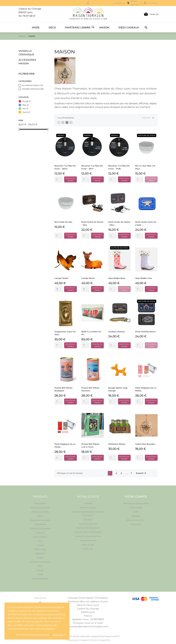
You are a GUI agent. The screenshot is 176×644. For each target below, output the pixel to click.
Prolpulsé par (73, 640)
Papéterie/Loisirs (40, 579)
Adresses (136, 516)
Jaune (26, 112)
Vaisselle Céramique (26, 53)
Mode (36, 28)
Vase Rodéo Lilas (144, 278)
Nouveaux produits (40, 508)
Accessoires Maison (27, 62)
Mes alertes (136, 524)
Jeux (40, 541)
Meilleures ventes (40, 512)
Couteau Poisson (117, 332)
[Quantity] (59, 179)
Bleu (26, 105)
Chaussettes (40, 524)
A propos (88, 519)
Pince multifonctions (145, 332)
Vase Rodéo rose (117, 278)
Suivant (141, 473)
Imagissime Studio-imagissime (95, 640)
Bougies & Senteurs (40, 520)
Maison (104, 28)
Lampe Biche (88, 278)
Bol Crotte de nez (63, 222)
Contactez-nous (88, 540)
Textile (40, 558)
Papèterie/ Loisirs (78, 28)
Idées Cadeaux (129, 28)
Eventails (40, 533)
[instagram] (88, 3)
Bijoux (40, 516)
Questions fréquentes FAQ (88, 536)
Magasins (88, 549)
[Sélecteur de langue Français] (119, 3)
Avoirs (136, 512)
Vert (25, 109)
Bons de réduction (136, 520)
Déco (52, 28)
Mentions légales (88, 508)
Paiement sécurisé (88, 524)
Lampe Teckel (61, 278)
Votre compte (136, 497)
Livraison (88, 503)
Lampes (40, 545)
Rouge (27, 101)
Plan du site (88, 545)
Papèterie (40, 553)
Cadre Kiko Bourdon (145, 444)
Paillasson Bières (117, 444)
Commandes (136, 508)
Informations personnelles (136, 503)
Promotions (40, 503)
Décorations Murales (40, 528)
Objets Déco (40, 549)
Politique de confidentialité (33, 635)
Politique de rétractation (88, 528)
